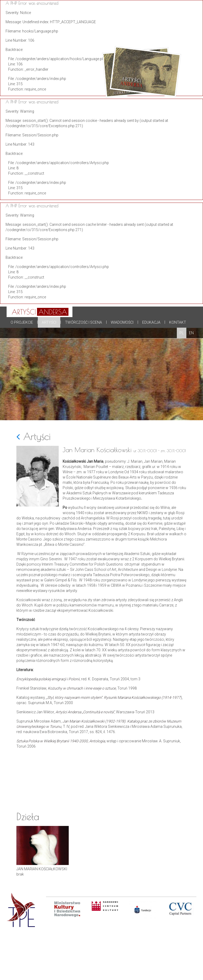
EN (191, 333)
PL (182, 333)
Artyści (49, 322)
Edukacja (151, 322)
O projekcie (22, 322)
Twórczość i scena (84, 322)
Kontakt (178, 322)
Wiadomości (122, 322)
